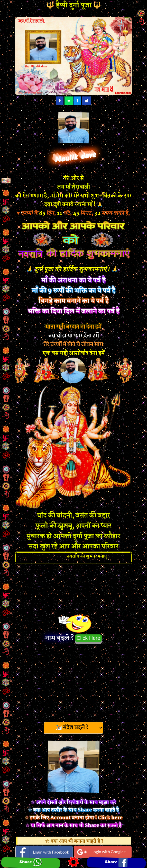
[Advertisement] (73, 681)
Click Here (88, 638)
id (86, 101)
